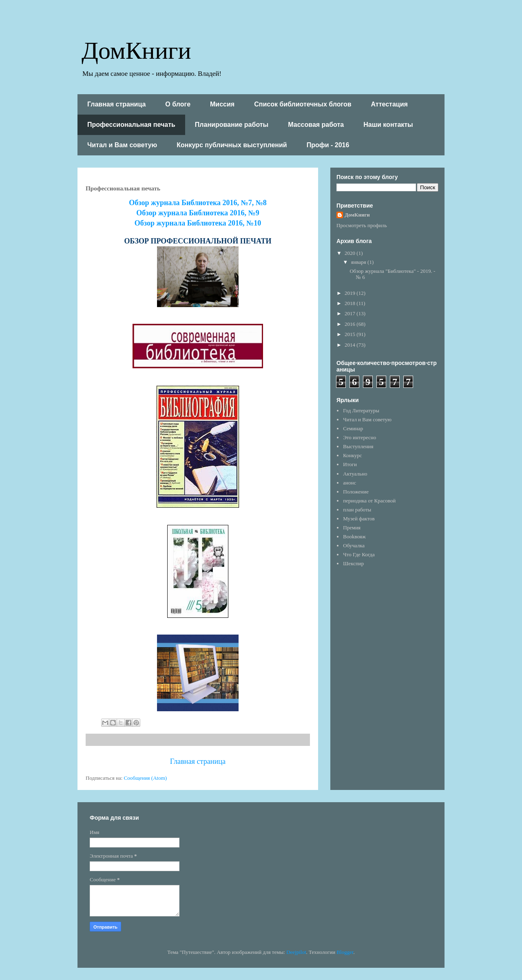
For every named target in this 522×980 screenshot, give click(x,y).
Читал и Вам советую (122, 145)
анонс (349, 483)
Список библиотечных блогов (303, 104)
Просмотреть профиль (362, 225)
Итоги (350, 464)
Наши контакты (388, 125)
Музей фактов (359, 519)
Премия (352, 528)
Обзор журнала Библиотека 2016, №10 (198, 223)
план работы (357, 510)
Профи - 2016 (328, 145)
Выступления (358, 446)
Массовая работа (316, 125)
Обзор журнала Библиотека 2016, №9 (198, 213)
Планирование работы (232, 125)
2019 (351, 293)
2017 (351, 313)
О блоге (178, 104)
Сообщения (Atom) (145, 778)
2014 (351, 345)
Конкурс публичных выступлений (232, 145)
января (359, 262)
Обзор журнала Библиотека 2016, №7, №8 (198, 203)
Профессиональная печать (131, 125)
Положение (356, 492)
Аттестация (389, 104)
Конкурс (352, 455)
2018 (351, 303)
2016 (351, 324)
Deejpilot (296, 952)
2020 (351, 253)
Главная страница (116, 104)
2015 (351, 334)
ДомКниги (136, 49)
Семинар (353, 428)
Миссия (222, 104)
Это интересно (359, 437)
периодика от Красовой (369, 501)
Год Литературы (361, 410)
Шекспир (353, 563)
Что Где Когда (359, 554)
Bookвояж (354, 536)
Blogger (345, 952)
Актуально (355, 474)
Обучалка (354, 545)
